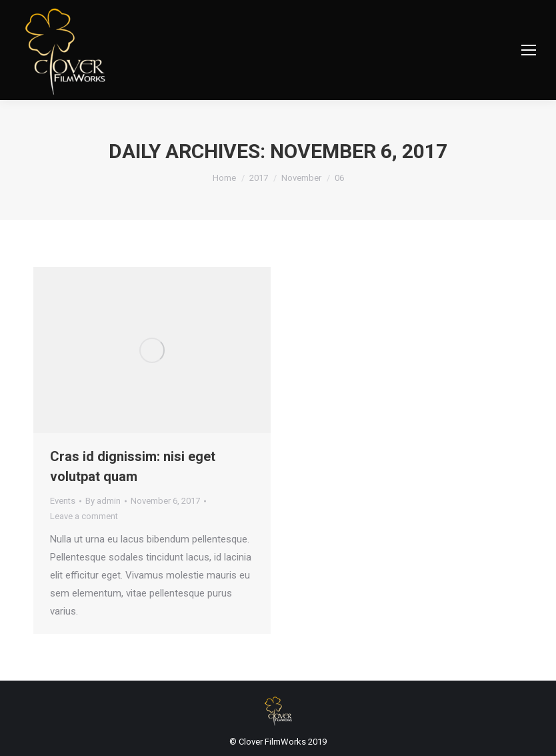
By (103, 501)
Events (63, 501)
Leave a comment (84, 516)
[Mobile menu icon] (529, 50)
